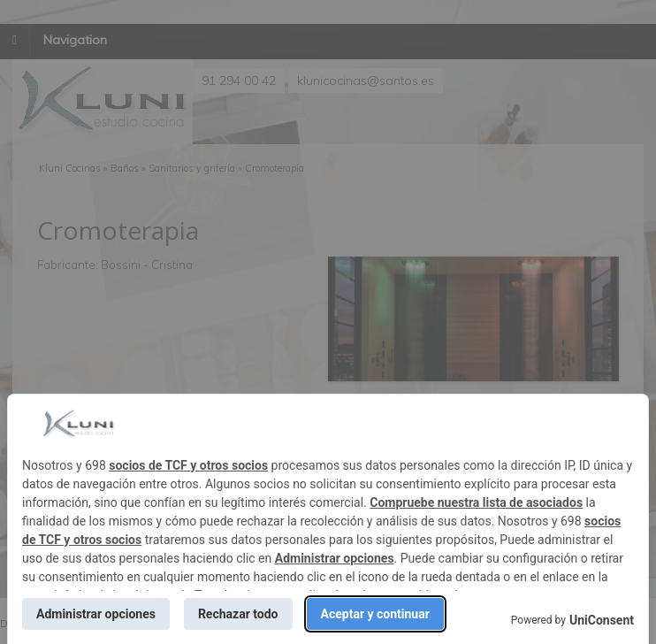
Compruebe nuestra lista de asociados (476, 502)
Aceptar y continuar (375, 614)
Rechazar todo (238, 614)
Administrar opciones (335, 558)
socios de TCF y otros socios (188, 465)
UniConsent (602, 620)
